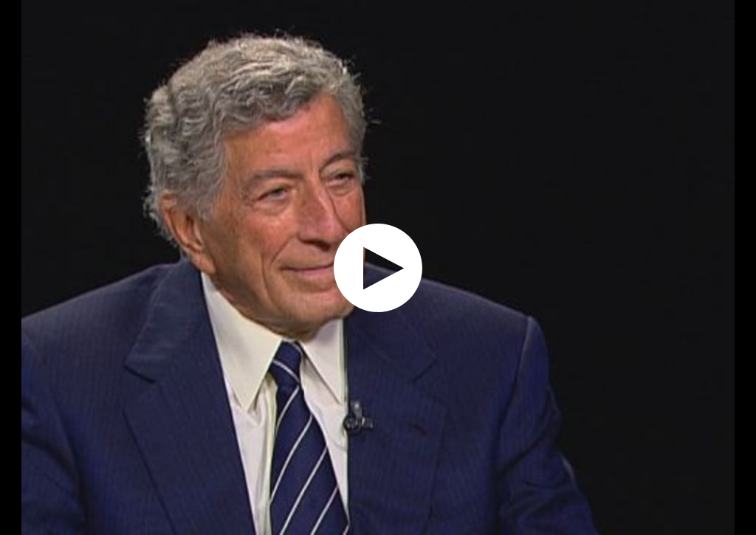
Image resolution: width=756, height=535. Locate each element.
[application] (378, 267)
